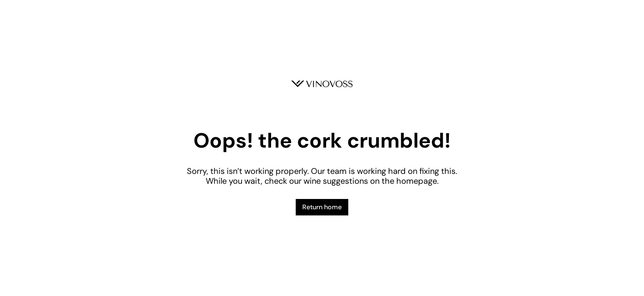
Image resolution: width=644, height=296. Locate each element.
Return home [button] (322, 207)
